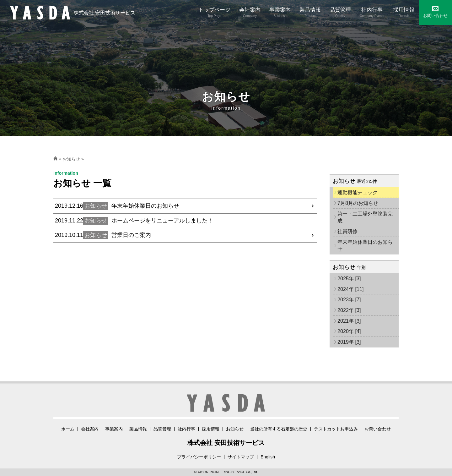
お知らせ (71, 159)
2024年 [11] (351, 289)
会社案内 (90, 429)
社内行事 (186, 429)
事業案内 (114, 429)
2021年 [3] (349, 321)
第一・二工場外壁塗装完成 (365, 217)
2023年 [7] (349, 299)
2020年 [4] (349, 331)
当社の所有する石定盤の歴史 (279, 429)
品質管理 (162, 429)
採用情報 (211, 429)
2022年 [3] (349, 310)
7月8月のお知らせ (358, 203)
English (268, 457)
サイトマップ (241, 457)
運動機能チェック (358, 192)
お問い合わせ (378, 429)
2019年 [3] (349, 342)
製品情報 (138, 429)
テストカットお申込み (336, 429)
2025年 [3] (349, 278)
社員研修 (347, 231)
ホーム (68, 429)
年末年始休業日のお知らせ (365, 246)
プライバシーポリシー (199, 457)
